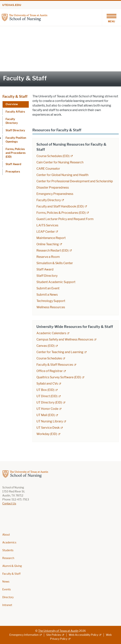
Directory (8, 597)
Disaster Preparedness (53, 188)
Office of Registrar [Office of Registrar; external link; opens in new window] (50, 371)
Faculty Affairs (15, 112)
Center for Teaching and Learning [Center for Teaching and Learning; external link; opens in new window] (60, 352)
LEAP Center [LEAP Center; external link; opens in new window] (46, 232)
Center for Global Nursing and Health (62, 175)
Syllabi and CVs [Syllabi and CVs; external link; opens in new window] (47, 384)
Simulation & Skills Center (55, 263)
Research (8, 558)
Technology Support (51, 301)
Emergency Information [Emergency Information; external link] (24, 635)
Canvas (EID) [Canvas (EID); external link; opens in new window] (46, 346)
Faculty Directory (12, 121)
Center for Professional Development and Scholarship (75, 181)
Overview (12, 104)
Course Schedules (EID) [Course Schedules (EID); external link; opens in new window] (53, 156)
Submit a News (47, 295)
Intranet (7, 605)
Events (7, 590)
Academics (9, 543)
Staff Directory (15, 130)
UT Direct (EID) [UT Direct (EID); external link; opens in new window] (47, 396)
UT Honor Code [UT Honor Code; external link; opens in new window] (47, 409)
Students (8, 550)
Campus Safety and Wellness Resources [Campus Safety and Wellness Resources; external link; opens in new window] (65, 339)
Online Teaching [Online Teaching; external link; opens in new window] (48, 244)
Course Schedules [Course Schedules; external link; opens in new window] (49, 358)
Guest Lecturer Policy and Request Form (65, 219)
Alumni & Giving (12, 566)
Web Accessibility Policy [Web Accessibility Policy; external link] (83, 635)
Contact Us (9, 504)
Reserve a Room (48, 257)
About (6, 535)
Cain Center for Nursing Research (60, 162)
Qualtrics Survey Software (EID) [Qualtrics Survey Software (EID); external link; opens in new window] (59, 377)
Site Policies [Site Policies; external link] (54, 635)
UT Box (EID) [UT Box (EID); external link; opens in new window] (45, 390)
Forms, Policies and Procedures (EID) (16, 153)
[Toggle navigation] (111, 18)
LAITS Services (47, 225)
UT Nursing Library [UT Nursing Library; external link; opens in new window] (50, 421)
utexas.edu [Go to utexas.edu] (12, 5)
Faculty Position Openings (16, 140)
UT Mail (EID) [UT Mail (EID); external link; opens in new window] (46, 415)
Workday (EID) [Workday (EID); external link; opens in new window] (47, 434)
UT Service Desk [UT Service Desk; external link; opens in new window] (48, 428)
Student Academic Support (56, 282)
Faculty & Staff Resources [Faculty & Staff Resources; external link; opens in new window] (55, 365)
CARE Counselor (48, 169)
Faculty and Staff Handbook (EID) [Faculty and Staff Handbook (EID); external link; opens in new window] (60, 206)
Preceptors (13, 172)
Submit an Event (48, 288)
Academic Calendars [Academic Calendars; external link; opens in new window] (51, 333)
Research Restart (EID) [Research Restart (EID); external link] (53, 251)
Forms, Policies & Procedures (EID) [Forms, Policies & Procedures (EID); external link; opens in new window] (61, 213)
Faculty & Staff (15, 97)
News (6, 582)
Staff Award (13, 164)
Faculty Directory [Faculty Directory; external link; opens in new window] (49, 200)
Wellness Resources (51, 307)
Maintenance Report (51, 238)
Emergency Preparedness (55, 194)
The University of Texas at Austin (58, 631)
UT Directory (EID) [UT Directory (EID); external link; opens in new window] (49, 402)
